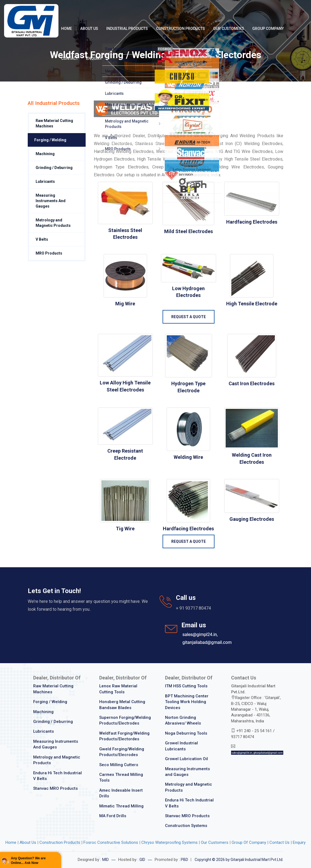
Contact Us (279, 842)
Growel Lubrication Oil (186, 759)
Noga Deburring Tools (186, 733)
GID (142, 860)
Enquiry (94, 58)
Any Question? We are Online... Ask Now (28, 861)
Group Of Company (249, 842)
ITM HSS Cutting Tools (186, 686)
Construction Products (181, 29)
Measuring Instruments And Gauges (51, 201)
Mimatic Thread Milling (121, 806)
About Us (89, 29)
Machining (45, 154)
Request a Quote (189, 317)
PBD (184, 860)
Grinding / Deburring (54, 168)
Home (67, 29)
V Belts (42, 239)
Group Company (268, 29)
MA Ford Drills (113, 816)
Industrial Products (127, 29)
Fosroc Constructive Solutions (111, 842)
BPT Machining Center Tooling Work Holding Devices (187, 702)
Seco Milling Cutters (119, 765)
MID (105, 860)
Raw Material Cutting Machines (54, 123)
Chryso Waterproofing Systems (170, 842)
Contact (70, 58)
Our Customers (229, 29)
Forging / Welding (50, 140)
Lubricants (45, 181)
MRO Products (49, 253)
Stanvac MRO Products (55, 788)
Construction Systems (186, 826)
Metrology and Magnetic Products (53, 223)
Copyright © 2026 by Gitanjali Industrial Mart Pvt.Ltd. (239, 860)
